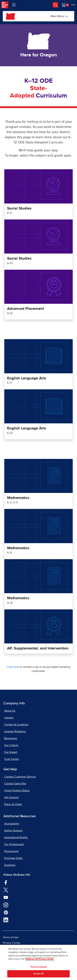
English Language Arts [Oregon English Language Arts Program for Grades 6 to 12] (27, 428)
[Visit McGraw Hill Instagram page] (6, 905)
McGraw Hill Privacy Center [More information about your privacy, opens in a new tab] (40, 959)
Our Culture (11, 745)
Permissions (11, 851)
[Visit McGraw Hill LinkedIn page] (6, 920)
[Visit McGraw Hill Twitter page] (6, 890)
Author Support (13, 831)
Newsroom (11, 738)
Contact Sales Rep (15, 784)
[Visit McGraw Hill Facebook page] (6, 882)
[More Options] (73, 5)
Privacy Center (12, 943)
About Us (10, 711)
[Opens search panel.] (55, 5)
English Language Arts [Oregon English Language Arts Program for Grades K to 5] (27, 378)
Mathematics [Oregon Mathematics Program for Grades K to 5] (18, 498)
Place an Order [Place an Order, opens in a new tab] (13, 804)
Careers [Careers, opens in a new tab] (9, 718)
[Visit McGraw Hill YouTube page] (6, 897)
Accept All (38, 974)
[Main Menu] (60, 16)
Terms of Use (11, 937)
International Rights (16, 837)
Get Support (11, 797)
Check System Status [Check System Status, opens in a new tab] (17, 790)
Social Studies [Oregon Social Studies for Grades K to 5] (19, 208)
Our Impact (11, 752)
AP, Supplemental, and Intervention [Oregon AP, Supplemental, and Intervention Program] (38, 648)
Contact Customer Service (20, 777)
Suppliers (10, 865)
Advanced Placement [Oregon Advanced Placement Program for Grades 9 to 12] (25, 309)
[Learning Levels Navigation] (14, 5)
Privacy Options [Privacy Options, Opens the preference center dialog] (38, 967)
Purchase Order (13, 858)
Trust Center (12, 759)
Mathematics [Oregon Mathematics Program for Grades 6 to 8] (18, 548)
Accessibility (12, 824)
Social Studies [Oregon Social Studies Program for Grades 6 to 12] (19, 259)
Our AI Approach (14, 844)
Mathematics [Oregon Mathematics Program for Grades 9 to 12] (18, 598)
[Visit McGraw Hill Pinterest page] (6, 912)
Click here (13, 667)
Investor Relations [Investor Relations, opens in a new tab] (15, 731)
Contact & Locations (16, 725)
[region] (38, 962)
